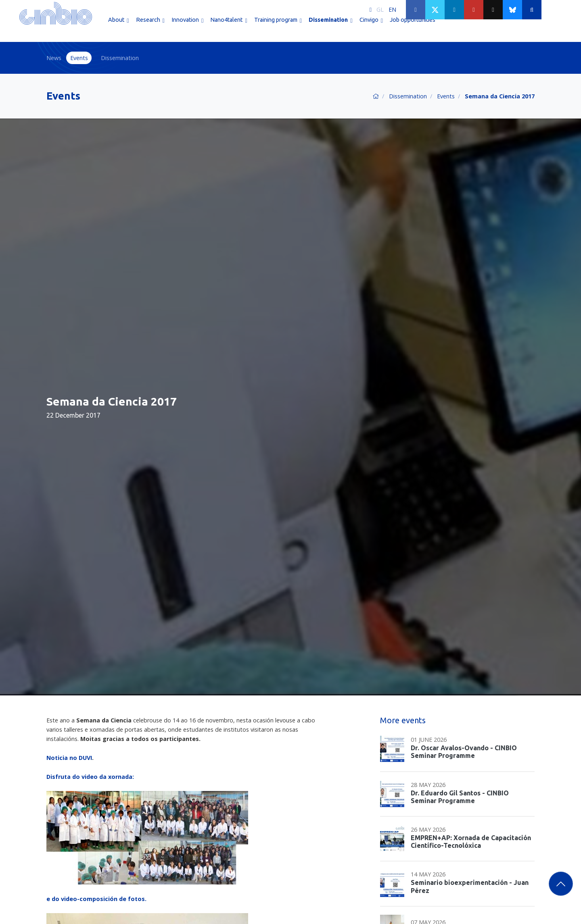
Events (79, 58)
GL (380, 9)
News (54, 58)
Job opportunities (413, 27)
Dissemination (120, 58)
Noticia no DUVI (69, 758)
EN (392, 9)
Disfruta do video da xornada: (90, 777)
